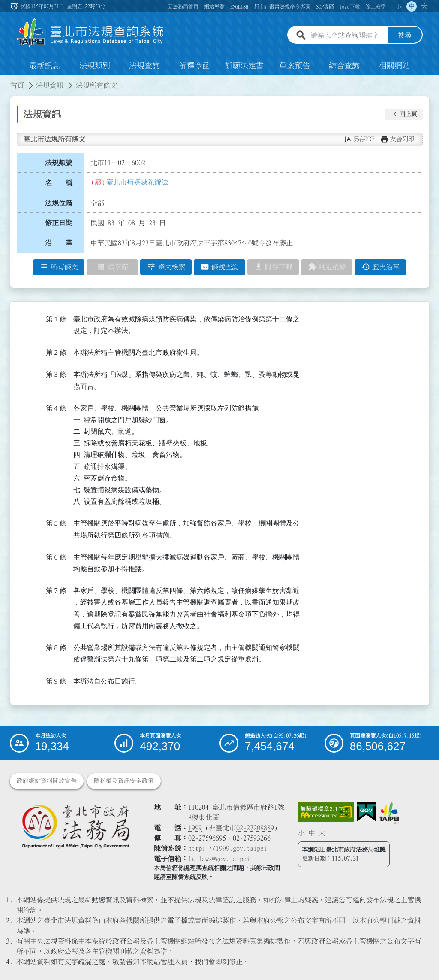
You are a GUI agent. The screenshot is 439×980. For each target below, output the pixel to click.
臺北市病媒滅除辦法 (137, 182)
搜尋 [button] (405, 36)
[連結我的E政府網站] (366, 812)
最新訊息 (45, 66)
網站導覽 (214, 6)
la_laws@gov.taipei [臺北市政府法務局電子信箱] (219, 859)
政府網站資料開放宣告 (47, 781)
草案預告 (295, 66)
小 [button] (399, 6)
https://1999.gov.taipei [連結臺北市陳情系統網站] (228, 849)
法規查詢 (144, 66)
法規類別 (95, 66)
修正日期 (59, 223)
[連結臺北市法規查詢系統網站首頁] (91, 33)
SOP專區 (325, 6)
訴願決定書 (244, 66)
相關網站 (394, 66)
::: (5, 81)
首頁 (17, 86)
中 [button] (412, 6)
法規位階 (59, 203)
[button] (404, 115)
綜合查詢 (344, 66)
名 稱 (59, 183)
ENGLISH (239, 6)
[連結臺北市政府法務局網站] (75, 827)
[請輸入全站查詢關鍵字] (347, 36)
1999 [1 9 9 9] (195, 828)
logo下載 (349, 6)
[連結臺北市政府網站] (389, 814)
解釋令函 (195, 66)
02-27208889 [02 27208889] (255, 828)
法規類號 (59, 163)
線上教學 (376, 6)
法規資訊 (50, 86)
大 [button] (424, 6)
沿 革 (59, 243)
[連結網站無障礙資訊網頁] (326, 812)
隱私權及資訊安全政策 (124, 781)
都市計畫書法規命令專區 (282, 6)
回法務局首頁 (183, 6)
